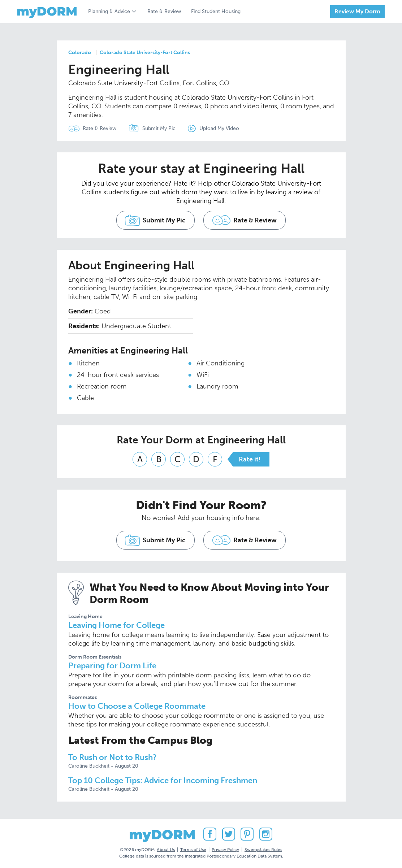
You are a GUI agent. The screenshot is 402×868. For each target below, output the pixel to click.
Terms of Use (193, 850)
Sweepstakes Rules (263, 850)
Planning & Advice (109, 11)
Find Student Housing (216, 11)
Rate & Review (164, 11)
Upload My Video (219, 128)
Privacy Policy (225, 850)
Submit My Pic (159, 128)
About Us (166, 850)
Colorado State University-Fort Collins (145, 53)
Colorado (80, 53)
